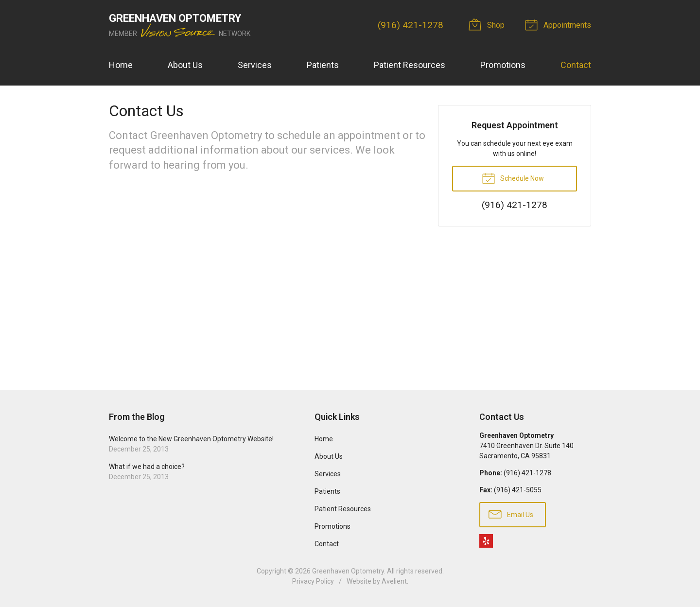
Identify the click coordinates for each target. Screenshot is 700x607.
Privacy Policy (313, 581)
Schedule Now (513, 178)
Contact (576, 65)
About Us (185, 65)
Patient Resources (410, 65)
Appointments (560, 24)
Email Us (511, 514)
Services (255, 65)
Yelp (486, 541)
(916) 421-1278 (411, 25)
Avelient (394, 581)
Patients (323, 65)
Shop (488, 24)
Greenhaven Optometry (348, 571)
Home (121, 65)
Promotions (503, 65)
